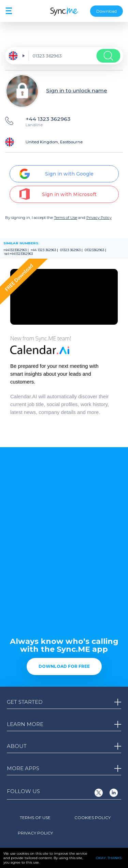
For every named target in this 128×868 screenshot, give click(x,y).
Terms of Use (66, 218)
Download (106, 11)
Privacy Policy (99, 218)
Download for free (64, 666)
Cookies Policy (93, 818)
